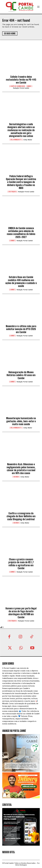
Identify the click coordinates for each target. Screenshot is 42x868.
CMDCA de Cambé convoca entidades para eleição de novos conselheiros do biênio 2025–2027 (21, 233)
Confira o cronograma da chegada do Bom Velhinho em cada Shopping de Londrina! (21, 516)
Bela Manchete (16, 140)
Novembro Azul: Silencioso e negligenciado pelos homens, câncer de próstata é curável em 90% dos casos (21, 469)
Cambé (12, 241)
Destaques (12, 192)
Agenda (16, 477)
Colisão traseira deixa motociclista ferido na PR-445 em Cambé (21, 80)
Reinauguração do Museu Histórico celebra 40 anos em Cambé (21, 375)
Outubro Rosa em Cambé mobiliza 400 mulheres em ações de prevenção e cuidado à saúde (21, 282)
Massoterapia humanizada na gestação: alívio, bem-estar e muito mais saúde (21, 421)
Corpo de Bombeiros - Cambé (21, 86)
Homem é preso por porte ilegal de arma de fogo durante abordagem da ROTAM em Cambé (21, 613)
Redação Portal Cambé (21, 88)
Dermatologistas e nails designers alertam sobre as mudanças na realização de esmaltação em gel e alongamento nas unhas (21, 130)
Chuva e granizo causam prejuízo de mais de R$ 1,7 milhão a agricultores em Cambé (21, 564)
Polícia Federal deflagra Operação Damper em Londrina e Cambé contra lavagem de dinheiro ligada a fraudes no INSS (21, 182)
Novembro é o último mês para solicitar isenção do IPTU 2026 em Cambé (21, 329)
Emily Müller (28, 140)
